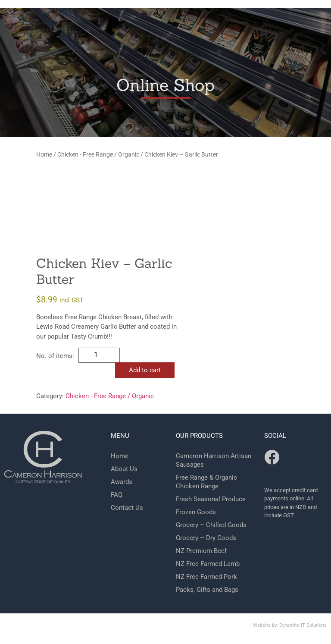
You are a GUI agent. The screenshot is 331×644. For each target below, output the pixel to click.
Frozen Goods (196, 512)
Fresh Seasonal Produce (211, 499)
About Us (124, 469)
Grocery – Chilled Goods (211, 525)
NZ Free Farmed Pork (206, 577)
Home (44, 154)
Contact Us (127, 508)
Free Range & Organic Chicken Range (206, 482)
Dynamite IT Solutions (303, 625)
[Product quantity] (99, 355)
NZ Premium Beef (201, 551)
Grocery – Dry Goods (206, 538)
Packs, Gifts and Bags (207, 590)
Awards (122, 482)
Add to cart (145, 370)
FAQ (117, 495)
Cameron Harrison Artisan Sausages (214, 460)
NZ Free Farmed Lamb (208, 564)
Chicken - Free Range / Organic (98, 154)
